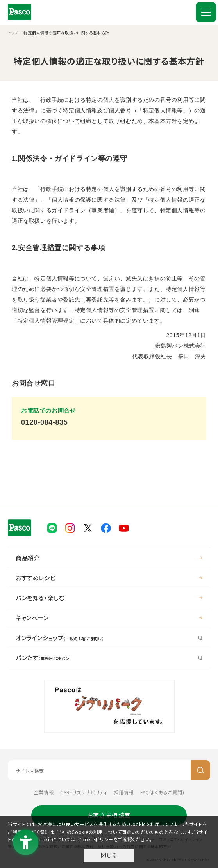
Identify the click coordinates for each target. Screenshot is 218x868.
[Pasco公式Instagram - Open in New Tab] (70, 527)
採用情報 (124, 792)
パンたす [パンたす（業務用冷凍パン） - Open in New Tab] (44, 658)
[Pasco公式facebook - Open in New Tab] (106, 527)
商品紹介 (28, 558)
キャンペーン (32, 618)
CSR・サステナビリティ (84, 792)
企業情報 (44, 792)
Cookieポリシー (96, 839)
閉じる (109, 855)
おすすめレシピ (36, 578)
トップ (13, 33)
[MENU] (206, 12)
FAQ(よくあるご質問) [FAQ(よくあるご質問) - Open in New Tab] (162, 792)
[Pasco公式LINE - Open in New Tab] (52, 527)
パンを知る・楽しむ (40, 598)
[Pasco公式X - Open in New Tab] (88, 527)
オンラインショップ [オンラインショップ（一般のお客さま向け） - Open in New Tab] (60, 638)
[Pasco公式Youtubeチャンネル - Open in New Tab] (124, 527)
